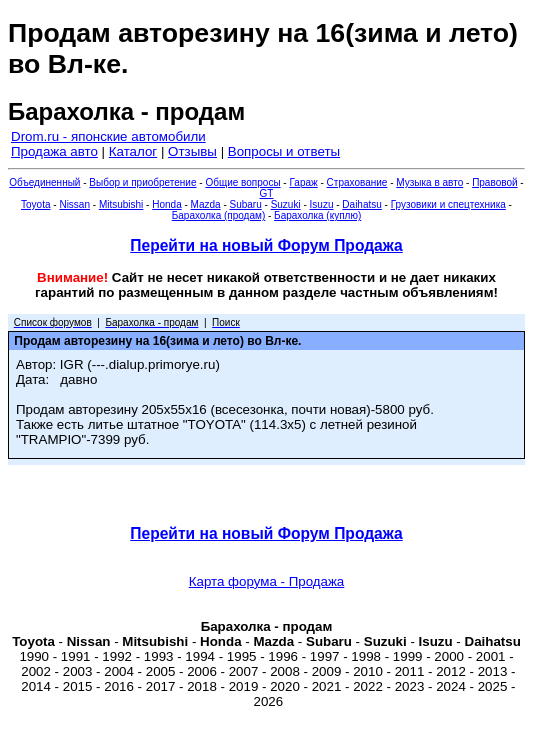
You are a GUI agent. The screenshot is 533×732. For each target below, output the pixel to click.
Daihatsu (361, 204)
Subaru (246, 204)
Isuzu (322, 204)
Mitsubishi (121, 204)
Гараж (303, 182)
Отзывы (192, 151)
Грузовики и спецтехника (448, 204)
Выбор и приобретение (142, 182)
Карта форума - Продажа (267, 581)
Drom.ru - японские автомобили (108, 136)
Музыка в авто (429, 182)
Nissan (74, 204)
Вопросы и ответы (284, 151)
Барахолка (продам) (219, 215)
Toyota (35, 204)
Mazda (206, 204)
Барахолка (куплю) (317, 215)
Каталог (133, 151)
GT (267, 193)
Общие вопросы (242, 182)
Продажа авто (54, 151)
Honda (166, 204)
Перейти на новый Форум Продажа (266, 245)
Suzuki (286, 204)
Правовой (494, 182)
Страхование (357, 182)
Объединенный (44, 182)
